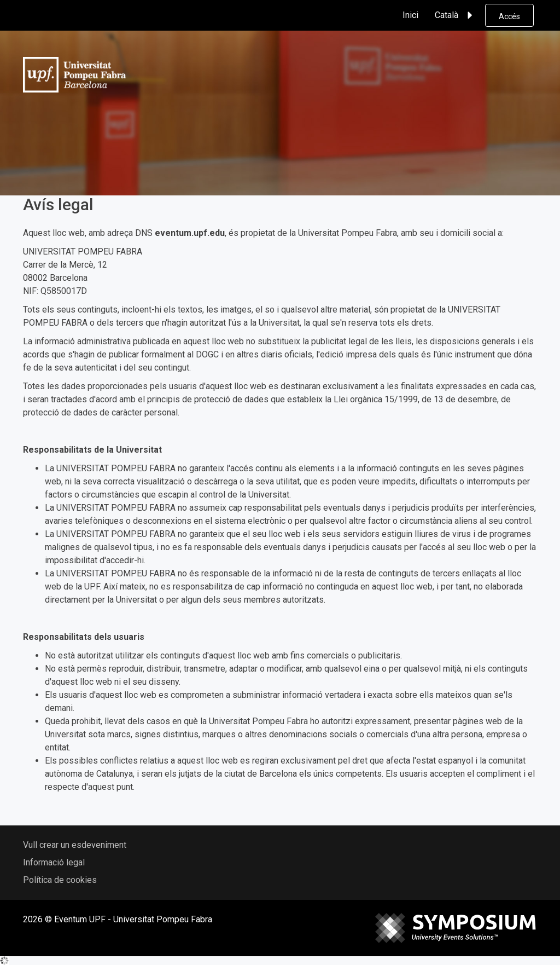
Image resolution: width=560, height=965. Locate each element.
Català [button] (455, 15)
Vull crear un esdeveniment (75, 845)
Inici (410, 15)
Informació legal (54, 862)
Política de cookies (60, 880)
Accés (509, 16)
